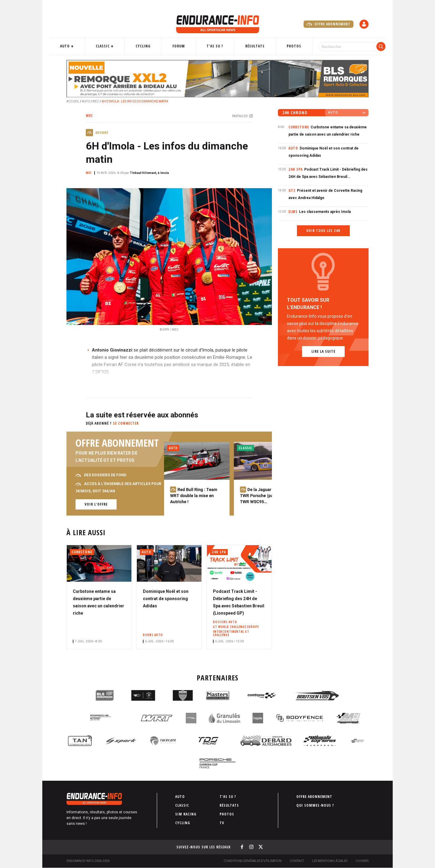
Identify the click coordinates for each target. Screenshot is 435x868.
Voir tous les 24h (323, 231)
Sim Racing (186, 814)
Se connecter (126, 423)
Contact (297, 861)
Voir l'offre (96, 504)
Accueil (73, 101)
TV (222, 823)
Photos (286, 46)
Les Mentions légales (330, 861)
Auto (80, 46)
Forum (182, 46)
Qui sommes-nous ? (315, 805)
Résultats (251, 46)
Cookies (362, 861)
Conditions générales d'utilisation (253, 861)
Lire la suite (323, 351)
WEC (96, 101)
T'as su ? (215, 46)
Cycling (150, 46)
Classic (114, 46)
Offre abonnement (329, 24)
